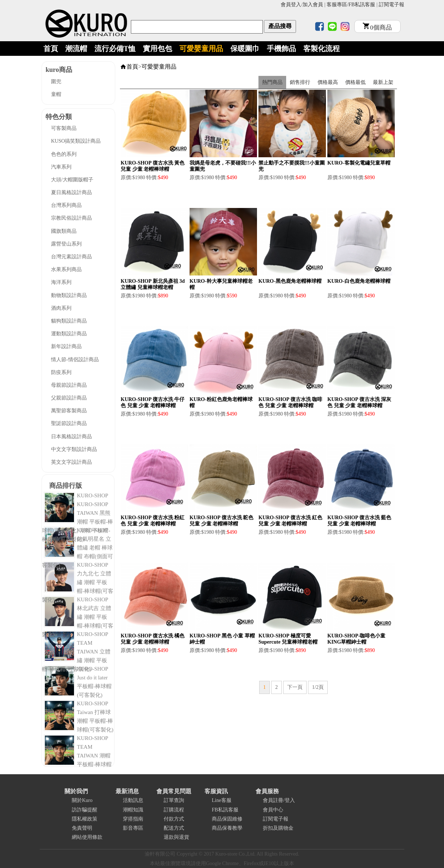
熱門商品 (272, 82)
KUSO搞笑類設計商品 (76, 141)
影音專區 (133, 828)
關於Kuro (82, 800)
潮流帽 (76, 49)
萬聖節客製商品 (69, 411)
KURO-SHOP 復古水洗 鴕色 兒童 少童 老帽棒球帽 (221, 521)
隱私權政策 (85, 819)
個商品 (377, 28)
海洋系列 (61, 282)
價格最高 (328, 82)
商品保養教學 (227, 828)
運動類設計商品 (69, 334)
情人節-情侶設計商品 (75, 360)
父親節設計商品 (69, 398)
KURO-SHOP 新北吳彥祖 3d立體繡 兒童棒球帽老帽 (153, 284)
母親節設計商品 (69, 385)
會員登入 (291, 5)
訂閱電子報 (392, 5)
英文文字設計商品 (71, 462)
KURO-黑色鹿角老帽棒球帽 (290, 281)
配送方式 (174, 828)
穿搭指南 (133, 819)
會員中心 (273, 810)
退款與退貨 (176, 837)
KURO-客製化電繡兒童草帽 (359, 163)
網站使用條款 (87, 837)
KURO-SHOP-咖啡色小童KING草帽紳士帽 (356, 639)
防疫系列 (61, 372)
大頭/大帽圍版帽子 (72, 180)
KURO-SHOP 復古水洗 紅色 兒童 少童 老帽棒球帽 (290, 521)
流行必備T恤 (115, 49)
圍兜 (56, 82)
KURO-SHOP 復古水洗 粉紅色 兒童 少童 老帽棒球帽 (153, 521)
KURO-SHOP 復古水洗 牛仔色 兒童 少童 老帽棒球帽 (153, 402)
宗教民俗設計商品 (71, 218)
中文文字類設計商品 (74, 449)
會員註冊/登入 (279, 800)
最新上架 (383, 82)
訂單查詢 (174, 800)
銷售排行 (300, 82)
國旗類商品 (64, 231)
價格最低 (355, 82)
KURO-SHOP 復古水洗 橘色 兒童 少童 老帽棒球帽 (153, 639)
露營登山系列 (66, 244)
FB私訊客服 (362, 5)
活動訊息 (133, 800)
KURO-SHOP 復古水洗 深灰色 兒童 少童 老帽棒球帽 (359, 402)
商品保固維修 (227, 819)
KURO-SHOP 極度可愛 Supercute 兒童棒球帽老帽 (288, 639)
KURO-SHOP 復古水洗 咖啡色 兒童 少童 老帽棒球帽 (290, 402)
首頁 (51, 49)
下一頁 (295, 687)
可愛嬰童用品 (201, 49)
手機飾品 (281, 49)
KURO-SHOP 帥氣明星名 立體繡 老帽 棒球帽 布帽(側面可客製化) (77, 548)
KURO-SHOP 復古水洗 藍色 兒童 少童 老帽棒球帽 (359, 521)
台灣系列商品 (66, 205)
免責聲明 (82, 828)
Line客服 (222, 800)
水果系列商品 (66, 269)
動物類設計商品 (69, 295)
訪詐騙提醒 (85, 810)
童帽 (56, 94)
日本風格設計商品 (71, 437)
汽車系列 (61, 167)
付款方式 (174, 819)
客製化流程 (322, 49)
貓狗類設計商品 (69, 321)
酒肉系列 (61, 308)
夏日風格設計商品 (71, 192)
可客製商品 (64, 128)
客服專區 (337, 5)
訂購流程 (174, 810)
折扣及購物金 (278, 828)
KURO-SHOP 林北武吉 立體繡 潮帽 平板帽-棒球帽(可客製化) (78, 617)
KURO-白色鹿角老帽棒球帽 (359, 281)
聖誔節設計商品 (69, 423)
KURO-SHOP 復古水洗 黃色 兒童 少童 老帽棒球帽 (153, 166)
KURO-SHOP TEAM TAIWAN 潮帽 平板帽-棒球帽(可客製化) (77, 756)
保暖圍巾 (245, 49)
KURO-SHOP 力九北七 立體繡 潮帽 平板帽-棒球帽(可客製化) (78, 582)
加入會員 (313, 5)
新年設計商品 (66, 346)
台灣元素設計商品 (71, 257)
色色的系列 (64, 154)
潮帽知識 (133, 810)
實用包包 (157, 49)
